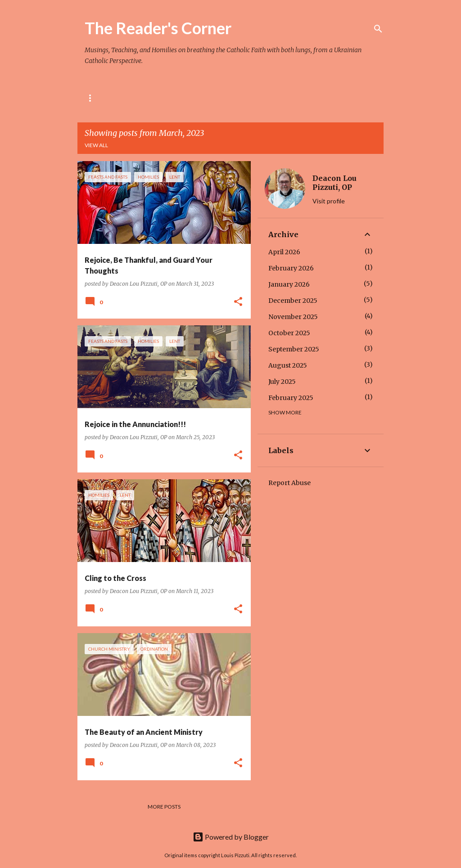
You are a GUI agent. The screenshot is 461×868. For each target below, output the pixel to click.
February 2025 (291, 398)
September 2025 (294, 349)
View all (96, 145)
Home (93, 98)
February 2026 (291, 268)
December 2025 (293, 301)
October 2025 (289, 333)
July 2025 (282, 382)
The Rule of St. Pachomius (160, 98)
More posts (164, 807)
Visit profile (329, 201)
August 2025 (288, 365)
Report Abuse (289, 483)
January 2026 (289, 284)
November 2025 (293, 317)
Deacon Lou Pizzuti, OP (334, 183)
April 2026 (284, 252)
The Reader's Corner (158, 28)
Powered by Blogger (231, 837)
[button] (238, 302)
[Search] (378, 29)
